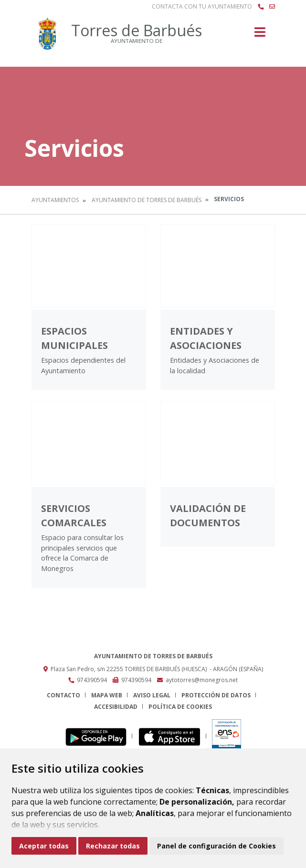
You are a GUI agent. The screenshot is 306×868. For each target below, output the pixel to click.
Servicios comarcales (74, 516)
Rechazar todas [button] (113, 846)
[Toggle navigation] (260, 35)
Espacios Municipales (74, 338)
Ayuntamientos (55, 200)
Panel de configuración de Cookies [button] (216, 846)
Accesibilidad (116, 707)
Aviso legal (152, 695)
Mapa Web (107, 695)
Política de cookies (180, 707)
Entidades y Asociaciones (206, 338)
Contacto (63, 695)
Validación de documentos (208, 516)
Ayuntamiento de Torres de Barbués (147, 200)
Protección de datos (216, 695)
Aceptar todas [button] (44, 846)
